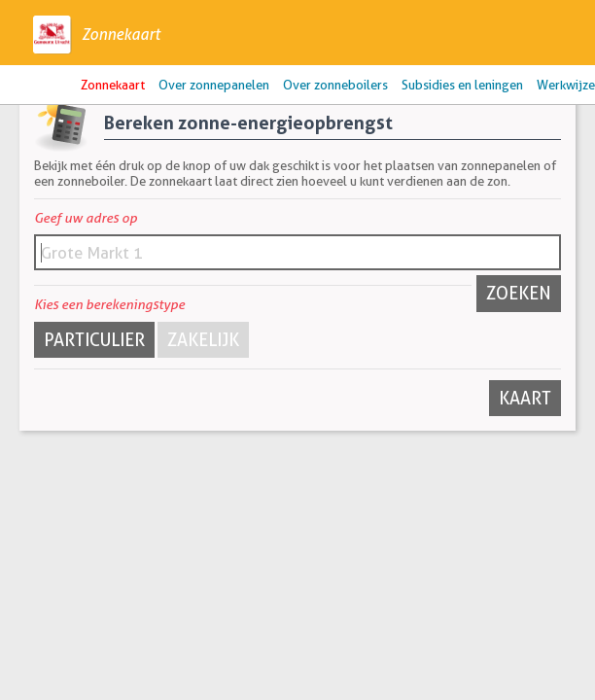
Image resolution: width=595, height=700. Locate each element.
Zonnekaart (121, 35)
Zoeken (519, 293)
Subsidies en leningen (462, 85)
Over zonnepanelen (214, 85)
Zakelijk (203, 340)
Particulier (94, 340)
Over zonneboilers (335, 85)
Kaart (525, 398)
